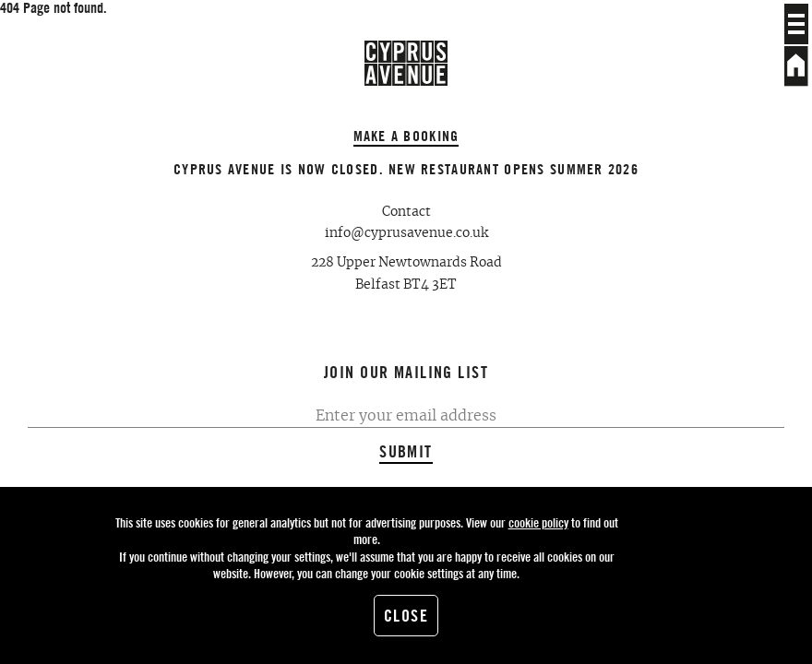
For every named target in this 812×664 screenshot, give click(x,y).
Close (406, 616)
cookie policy (538, 522)
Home (796, 66)
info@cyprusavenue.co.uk (406, 233)
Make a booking (406, 136)
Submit (406, 451)
